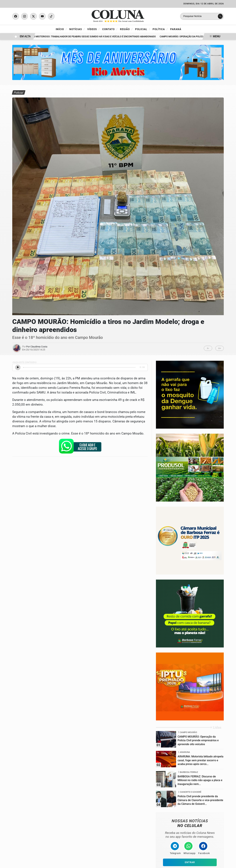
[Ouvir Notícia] (18, 367)
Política (160, 29)
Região (126, 29)
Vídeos (93, 29)
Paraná (176, 29)
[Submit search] (220, 16)
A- (208, 348)
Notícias (77, 29)
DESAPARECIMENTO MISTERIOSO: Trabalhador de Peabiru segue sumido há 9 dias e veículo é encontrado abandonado (86, 37)
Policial (143, 29)
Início (61, 29)
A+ (220, 348)
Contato (110, 29)
